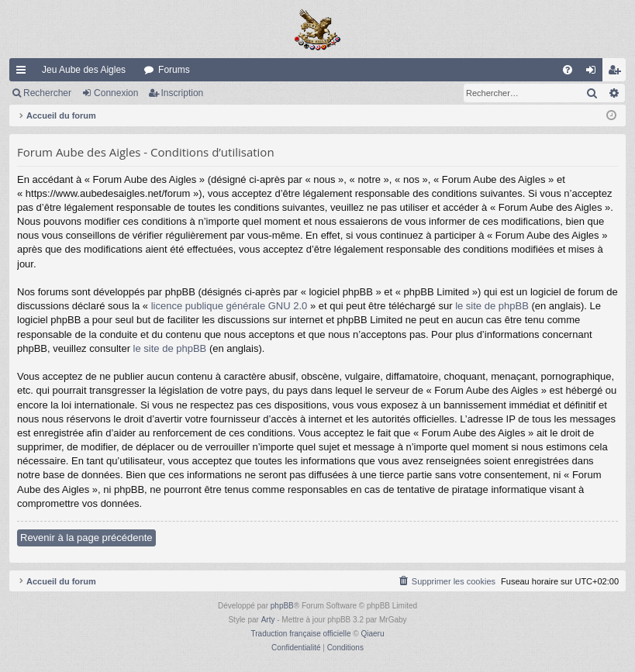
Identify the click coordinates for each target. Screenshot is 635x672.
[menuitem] (568, 70)
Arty (268, 620)
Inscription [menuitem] (618, 73)
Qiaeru (372, 634)
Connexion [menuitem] (594, 73)
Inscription (183, 93)
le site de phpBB (492, 306)
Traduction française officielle (301, 634)
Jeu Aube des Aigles (84, 70)
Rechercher (47, 93)
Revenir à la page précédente (86, 538)
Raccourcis (24, 73)
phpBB (282, 606)
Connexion (116, 93)
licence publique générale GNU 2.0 (229, 306)
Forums (174, 70)
